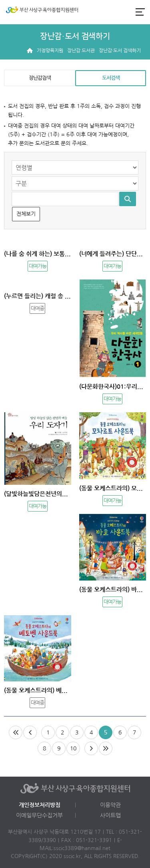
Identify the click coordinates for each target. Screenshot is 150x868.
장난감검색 (40, 78)
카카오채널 (125, 12)
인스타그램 (112, 12)
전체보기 (26, 214)
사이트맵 (110, 815)
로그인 (98, 12)
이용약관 (110, 805)
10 (73, 748)
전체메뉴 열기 (140, 12)
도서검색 (111, 78)
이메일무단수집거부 (39, 815)
